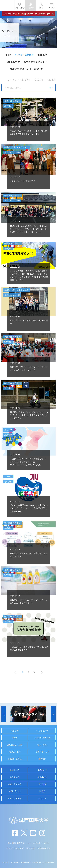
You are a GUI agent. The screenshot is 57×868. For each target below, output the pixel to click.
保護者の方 (42, 770)
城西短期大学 (44, 848)
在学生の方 (15, 777)
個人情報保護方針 (16, 843)
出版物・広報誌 (15, 759)
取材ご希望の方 (15, 798)
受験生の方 (15, 770)
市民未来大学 (13, 62)
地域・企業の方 (15, 784)
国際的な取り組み (15, 745)
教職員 (42, 791)
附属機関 (42, 759)
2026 (12, 80)
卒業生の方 (42, 777)
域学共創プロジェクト (36, 62)
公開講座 (43, 55)
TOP (8, 55)
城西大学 (31, 848)
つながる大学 (42, 731)
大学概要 (15, 731)
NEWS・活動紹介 (24, 55)
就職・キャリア (42, 752)
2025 (26, 80)
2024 (39, 80)
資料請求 (42, 784)
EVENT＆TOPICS (42, 738)
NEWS (15, 738)
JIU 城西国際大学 (7, 5)
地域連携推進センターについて (26, 69)
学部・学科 (42, 745)
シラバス (42, 798)
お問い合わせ (20, 8)
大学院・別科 (15, 752)
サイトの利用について (39, 843)
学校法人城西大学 (15, 848)
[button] (4, 714)
